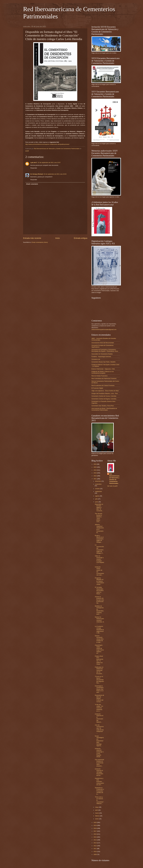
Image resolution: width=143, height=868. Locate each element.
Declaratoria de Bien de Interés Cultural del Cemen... (99, 698)
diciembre (98, 481)
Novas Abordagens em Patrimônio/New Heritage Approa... (99, 741)
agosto (97, 496)
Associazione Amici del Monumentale (103, 343)
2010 (95, 851)
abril (97, 810)
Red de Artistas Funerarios (99, 376)
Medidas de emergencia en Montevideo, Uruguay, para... (99, 610)
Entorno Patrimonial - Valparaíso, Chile (103, 369)
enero (97, 819)
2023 (95, 473)
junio (97, 502)
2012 (95, 846)
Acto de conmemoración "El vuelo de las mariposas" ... (99, 729)
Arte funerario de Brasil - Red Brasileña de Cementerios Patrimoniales (104, 409)
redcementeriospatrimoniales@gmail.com (104, 329)
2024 (95, 470)
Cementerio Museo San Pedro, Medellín (104, 362)
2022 (95, 476)
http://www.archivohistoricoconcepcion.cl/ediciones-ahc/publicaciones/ (47, 144)
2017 (95, 831)
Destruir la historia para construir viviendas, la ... (99, 620)
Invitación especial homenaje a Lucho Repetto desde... (99, 753)
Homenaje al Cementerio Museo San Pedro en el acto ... (99, 689)
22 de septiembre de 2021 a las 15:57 (49, 163)
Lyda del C (34, 163)
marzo (97, 813)
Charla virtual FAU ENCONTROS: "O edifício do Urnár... (99, 660)
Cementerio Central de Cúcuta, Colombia (104, 396)
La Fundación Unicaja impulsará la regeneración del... (99, 630)
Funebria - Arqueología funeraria (101, 357)
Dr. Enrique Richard (37, 174)
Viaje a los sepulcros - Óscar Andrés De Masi (105, 391)
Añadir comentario (32, 184)
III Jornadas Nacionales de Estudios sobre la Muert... (99, 590)
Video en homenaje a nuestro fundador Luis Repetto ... (99, 560)
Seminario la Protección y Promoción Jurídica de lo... (99, 791)
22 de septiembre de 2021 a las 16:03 (55, 174)
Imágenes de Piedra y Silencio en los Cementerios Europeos (103, 372)
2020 (95, 822)
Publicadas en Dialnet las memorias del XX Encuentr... (99, 670)
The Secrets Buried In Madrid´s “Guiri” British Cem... (98, 518)
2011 (95, 849)
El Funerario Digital (97, 388)
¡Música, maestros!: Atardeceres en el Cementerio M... (99, 529)
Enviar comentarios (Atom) (40, 242)
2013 (95, 843)
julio (97, 499)
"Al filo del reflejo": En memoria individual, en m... (99, 708)
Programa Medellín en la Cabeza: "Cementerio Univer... (99, 581)
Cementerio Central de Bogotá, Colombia (104, 399)
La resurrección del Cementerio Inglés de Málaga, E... (99, 549)
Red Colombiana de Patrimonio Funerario (104, 378)
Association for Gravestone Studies (102, 354)
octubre (98, 489)
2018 (95, 828)
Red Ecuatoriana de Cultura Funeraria (103, 385)
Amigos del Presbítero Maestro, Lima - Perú (105, 393)
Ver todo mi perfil (112, 486)
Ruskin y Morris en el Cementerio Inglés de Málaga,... (99, 539)
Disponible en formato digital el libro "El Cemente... (99, 507)
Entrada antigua (81, 238)
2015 (95, 837)
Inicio (58, 238)
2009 (95, 854)
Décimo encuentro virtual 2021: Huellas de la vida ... (99, 639)
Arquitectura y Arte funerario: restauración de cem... (99, 782)
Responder (34, 168)
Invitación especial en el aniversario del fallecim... (99, 718)
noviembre (98, 484)
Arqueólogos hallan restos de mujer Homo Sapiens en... (99, 649)
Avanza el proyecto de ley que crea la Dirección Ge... (99, 600)
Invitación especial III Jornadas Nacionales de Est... (99, 772)
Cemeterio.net (96, 359)
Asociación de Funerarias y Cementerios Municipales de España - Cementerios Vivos (105, 350)
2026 (95, 464)
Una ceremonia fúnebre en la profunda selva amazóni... (99, 763)
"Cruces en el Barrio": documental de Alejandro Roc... (99, 680)
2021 (95, 479)
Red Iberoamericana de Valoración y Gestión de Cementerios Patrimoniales (114, 479)
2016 (95, 834)
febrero (97, 816)
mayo (97, 807)
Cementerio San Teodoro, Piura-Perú (103, 406)
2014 (95, 840)
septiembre (99, 491)
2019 (95, 825)
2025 (95, 467)
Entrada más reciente (32, 238)
